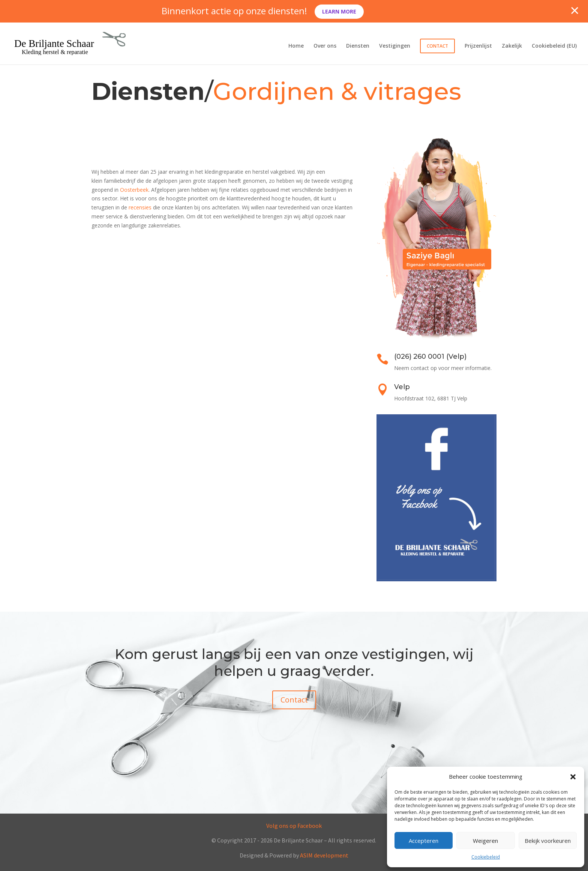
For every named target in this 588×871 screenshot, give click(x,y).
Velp (402, 387)
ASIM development (324, 855)
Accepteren (424, 841)
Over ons (325, 46)
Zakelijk (512, 46)
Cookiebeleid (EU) (554, 46)
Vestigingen (395, 46)
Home (296, 46)
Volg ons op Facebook (294, 826)
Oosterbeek (134, 190)
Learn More (339, 11)
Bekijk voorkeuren (548, 841)
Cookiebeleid (486, 857)
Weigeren (485, 841)
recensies (140, 207)
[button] (573, 777)
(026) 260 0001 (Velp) (430, 357)
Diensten (358, 46)
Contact (437, 46)
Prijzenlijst (478, 46)
